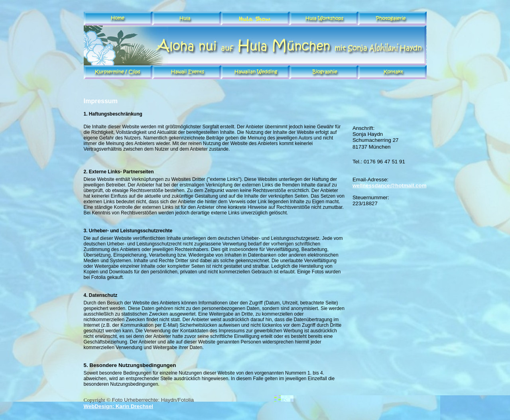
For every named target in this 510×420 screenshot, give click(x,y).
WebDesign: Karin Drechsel (119, 406)
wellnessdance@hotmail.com (390, 185)
